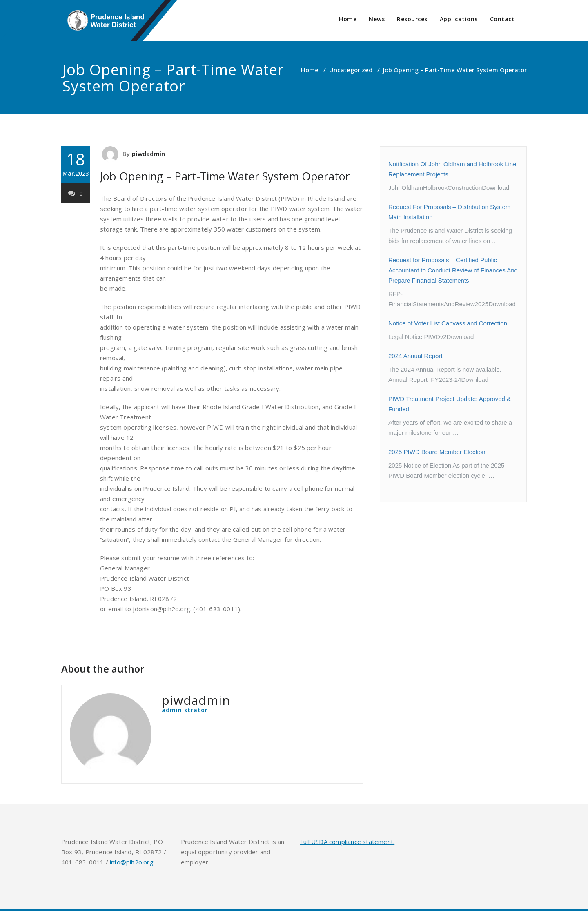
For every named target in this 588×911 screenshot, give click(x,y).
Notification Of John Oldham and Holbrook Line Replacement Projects (452, 169)
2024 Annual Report (415, 356)
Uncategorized (351, 70)
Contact (502, 19)
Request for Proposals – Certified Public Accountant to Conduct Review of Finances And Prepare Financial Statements (453, 270)
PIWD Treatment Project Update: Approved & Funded (450, 404)
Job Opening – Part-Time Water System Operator (225, 176)
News (377, 19)
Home (348, 19)
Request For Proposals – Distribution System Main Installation (449, 212)
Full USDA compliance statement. (347, 842)
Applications (459, 19)
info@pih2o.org (132, 862)
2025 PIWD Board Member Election (437, 452)
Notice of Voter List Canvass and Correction (448, 323)
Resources (412, 19)
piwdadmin (148, 154)
